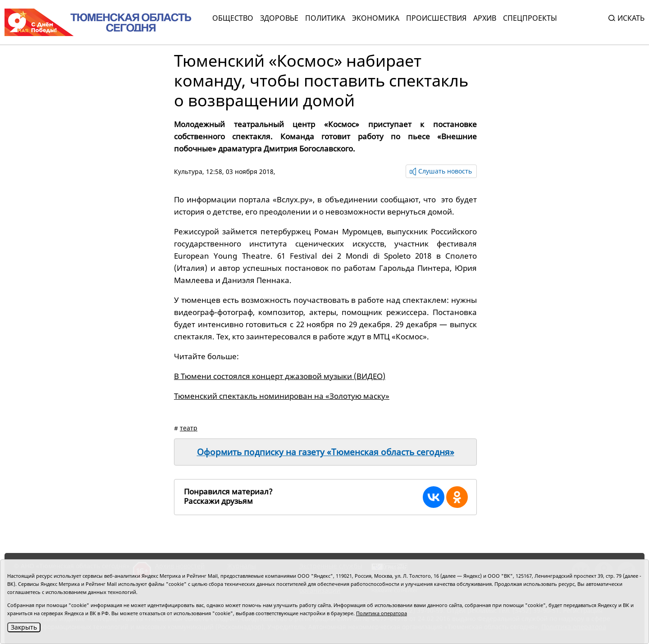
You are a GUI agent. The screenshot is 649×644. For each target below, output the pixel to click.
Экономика (376, 18)
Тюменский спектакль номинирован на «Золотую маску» (282, 396)
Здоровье (279, 18)
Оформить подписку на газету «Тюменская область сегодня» (326, 452)
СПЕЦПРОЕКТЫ (530, 18)
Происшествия (436, 18)
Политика (325, 18)
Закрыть (24, 627)
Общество (233, 18)
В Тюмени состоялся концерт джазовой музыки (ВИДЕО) (280, 376)
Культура (188, 171)
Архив (485, 18)
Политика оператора (382, 613)
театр (189, 428)
